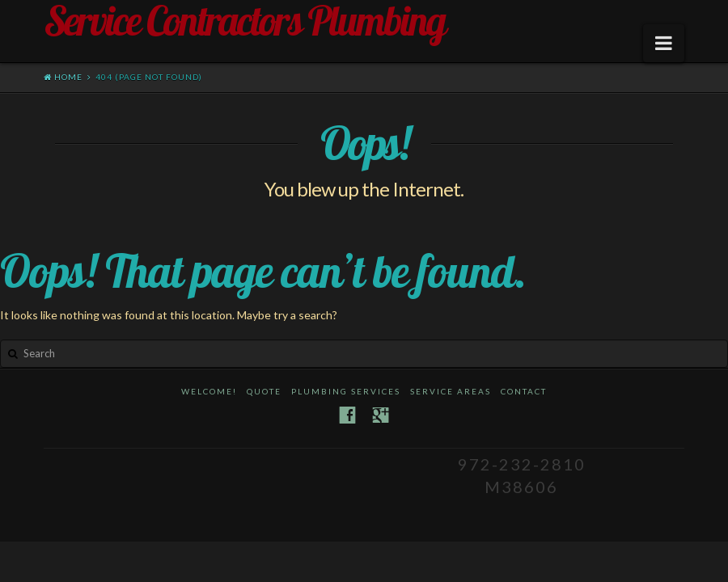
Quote (264, 391)
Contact (524, 391)
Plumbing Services (346, 391)
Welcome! (209, 391)
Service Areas (451, 391)
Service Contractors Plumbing (244, 21)
